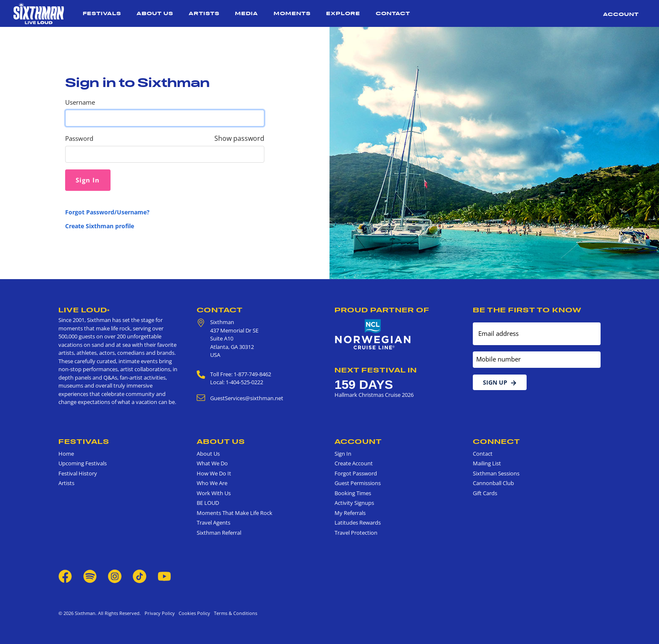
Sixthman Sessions (496, 473)
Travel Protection (356, 533)
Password (79, 139)
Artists (204, 13)
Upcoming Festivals (83, 463)
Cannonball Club (493, 483)
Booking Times (353, 493)
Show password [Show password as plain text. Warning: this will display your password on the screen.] (239, 138)
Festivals (102, 13)
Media (246, 13)
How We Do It (214, 473)
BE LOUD (208, 503)
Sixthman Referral (219, 533)
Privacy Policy (160, 613)
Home (66, 454)
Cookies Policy (193, 613)
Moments (292, 13)
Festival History (78, 473)
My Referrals (350, 513)
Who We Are (212, 483)
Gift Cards (485, 493)
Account (621, 14)
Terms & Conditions (234, 613)
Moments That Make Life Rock (235, 513)
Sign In (343, 454)
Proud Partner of (382, 310)
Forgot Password (356, 473)
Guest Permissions (358, 483)
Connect (497, 441)
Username (80, 102)
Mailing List (487, 463)
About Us (155, 13)
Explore (343, 13)
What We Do (212, 463)
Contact (393, 13)
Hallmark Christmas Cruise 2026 (374, 395)
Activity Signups (354, 503)
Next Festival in (376, 370)
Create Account (354, 463)
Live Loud (84, 310)
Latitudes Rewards (358, 523)
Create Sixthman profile (100, 226)
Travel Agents (214, 523)
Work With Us (214, 493)
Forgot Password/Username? (107, 212)
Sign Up (500, 382)
